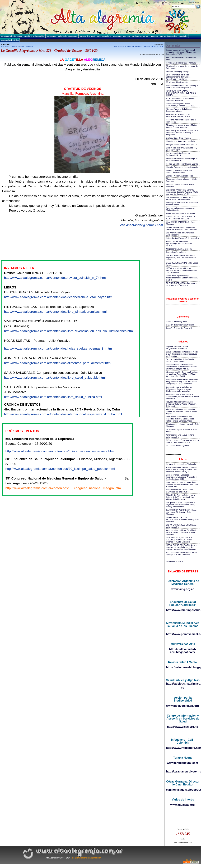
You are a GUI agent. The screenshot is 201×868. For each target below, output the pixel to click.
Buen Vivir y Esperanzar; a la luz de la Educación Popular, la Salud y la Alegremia (182, 133)
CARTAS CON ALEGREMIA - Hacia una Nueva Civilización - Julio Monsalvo (181, 512)
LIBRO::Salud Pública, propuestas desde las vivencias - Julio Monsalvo (181, 228)
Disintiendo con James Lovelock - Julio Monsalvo (183, 425)
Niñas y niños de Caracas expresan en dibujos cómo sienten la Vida (182, 441)
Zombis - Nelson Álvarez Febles (180, 176)
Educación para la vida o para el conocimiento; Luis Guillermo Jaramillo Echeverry (182, 396)
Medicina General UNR (141, 36)
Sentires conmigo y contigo (177, 71)
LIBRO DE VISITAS (174, 561)
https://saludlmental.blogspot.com (183, 667)
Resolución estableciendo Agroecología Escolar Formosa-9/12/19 (179, 243)
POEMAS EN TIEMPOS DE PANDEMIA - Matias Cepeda (178, 115)
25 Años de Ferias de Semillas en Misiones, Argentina (180, 99)
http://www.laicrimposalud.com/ (183, 610)
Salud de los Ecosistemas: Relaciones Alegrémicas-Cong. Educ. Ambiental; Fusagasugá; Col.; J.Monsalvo (182, 382)
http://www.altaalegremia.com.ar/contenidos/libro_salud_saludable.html (55, 378)
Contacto (156, 3)
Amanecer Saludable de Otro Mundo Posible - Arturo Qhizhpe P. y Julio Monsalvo (182, 532)
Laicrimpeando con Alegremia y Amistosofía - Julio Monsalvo (179, 198)
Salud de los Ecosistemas (68, 36)
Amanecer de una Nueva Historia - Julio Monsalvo (181, 436)
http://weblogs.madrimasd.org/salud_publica (183, 684)
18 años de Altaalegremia (177, 82)
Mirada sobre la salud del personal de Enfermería (182, 67)
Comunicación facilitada (176, 252)
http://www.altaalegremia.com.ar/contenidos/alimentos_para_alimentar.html (58, 363)
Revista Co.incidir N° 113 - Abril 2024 (182, 63)
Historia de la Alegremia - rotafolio (180, 141)
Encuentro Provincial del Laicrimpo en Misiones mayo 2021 (182, 160)
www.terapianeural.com (182, 763)
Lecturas (155, 36)
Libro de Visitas (172, 3)
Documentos (51, 36)
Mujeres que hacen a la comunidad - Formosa (181, 180)
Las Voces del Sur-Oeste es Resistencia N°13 (178, 154)
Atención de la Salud (87, 36)
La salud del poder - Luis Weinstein (181, 464)
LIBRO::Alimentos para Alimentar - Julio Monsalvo (181, 234)
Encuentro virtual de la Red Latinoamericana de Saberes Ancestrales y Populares (178, 77)
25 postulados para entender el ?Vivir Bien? (182, 431)
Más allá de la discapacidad (34, 36)
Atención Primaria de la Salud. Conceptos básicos (179, 110)
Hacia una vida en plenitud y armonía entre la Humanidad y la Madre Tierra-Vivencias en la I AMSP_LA (182, 469)
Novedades (183, 36)
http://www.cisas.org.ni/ (183, 727)
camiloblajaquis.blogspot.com (183, 790)
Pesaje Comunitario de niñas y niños (182, 144)
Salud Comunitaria (104, 36)
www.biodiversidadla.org (183, 706)
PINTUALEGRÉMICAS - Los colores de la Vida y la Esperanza (182, 284)
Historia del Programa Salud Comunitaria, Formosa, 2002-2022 (181, 105)
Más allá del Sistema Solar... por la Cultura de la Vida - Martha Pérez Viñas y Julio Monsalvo (181, 497)
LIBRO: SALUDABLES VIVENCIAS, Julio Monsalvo (181, 526)
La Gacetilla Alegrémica (10, 40)
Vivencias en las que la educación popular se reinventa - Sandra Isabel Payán (181, 411)
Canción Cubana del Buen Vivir (179, 328)
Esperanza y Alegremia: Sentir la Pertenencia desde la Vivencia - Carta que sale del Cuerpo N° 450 (182, 192)
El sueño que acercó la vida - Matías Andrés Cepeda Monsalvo (181, 126)
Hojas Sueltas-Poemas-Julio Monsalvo (182, 238)
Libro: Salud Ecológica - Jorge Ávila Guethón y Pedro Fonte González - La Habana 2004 (182, 484)
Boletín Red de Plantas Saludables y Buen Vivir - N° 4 (182, 149)
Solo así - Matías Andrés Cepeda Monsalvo (180, 186)
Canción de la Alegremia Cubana (180, 325)
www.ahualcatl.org (183, 805)
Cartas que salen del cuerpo (11, 36)
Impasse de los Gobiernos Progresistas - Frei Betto (177, 347)
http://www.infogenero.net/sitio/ (183, 748)
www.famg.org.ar (182, 589)
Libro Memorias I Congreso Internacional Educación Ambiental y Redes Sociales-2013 (181, 477)
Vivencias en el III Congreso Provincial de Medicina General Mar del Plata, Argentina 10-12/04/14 (182, 374)
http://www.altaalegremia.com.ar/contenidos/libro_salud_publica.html (53, 397)
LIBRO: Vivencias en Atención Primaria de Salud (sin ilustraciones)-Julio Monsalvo (182, 270)
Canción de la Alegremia (176, 322)
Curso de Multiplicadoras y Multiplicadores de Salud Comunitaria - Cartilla (182, 278)
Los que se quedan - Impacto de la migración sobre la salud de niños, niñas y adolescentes (181, 505)
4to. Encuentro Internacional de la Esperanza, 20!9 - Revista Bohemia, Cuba (181, 257)
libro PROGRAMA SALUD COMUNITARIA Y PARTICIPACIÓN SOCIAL (181, 93)
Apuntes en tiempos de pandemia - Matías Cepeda (181, 209)
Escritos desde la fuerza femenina (180, 213)
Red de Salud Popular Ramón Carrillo (182, 164)
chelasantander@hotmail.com (142, 225)
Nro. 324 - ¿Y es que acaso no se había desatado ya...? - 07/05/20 (139, 46)
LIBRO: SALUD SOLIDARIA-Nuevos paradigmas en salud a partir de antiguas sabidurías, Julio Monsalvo (182, 547)
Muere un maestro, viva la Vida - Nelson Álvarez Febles (180, 171)
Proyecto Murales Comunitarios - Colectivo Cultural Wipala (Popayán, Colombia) (181, 404)
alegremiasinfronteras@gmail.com (87, 858)
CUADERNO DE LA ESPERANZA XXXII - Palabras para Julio (180, 218)
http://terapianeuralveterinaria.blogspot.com (183, 772)
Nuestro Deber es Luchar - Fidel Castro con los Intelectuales (180, 491)
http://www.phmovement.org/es (183, 634)
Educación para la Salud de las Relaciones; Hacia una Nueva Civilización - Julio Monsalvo (179, 389)
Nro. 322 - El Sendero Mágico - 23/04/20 (17, 46)
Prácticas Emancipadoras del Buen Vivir (181, 58)
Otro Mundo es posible (169, 36)
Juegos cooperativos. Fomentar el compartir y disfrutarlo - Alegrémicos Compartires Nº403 (181, 52)
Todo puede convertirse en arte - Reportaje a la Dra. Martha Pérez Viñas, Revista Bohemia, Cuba (180, 419)
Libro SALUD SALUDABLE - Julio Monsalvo (180, 223)
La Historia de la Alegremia (177, 446)
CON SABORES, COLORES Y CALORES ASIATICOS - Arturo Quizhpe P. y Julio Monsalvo (179, 540)
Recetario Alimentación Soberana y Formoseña (181, 121)
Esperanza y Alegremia (122, 36)
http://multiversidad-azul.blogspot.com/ (183, 651)
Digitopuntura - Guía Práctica (178, 138)
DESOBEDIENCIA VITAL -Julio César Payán (182, 264)
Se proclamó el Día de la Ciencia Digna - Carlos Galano (180, 360)
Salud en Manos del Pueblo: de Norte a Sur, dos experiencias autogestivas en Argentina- (182, 354)
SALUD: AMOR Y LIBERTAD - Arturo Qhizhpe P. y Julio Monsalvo (182, 554)
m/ (183, 688)
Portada (143, 3)
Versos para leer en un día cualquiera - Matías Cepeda (183, 204)
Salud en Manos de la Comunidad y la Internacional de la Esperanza (182, 87)
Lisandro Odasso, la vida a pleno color (182, 167)
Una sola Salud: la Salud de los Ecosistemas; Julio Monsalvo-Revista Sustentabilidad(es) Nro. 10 (182, 367)
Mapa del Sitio (192, 3)
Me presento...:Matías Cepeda (179, 249)
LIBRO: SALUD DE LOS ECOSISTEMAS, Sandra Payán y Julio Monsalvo (183, 519)
